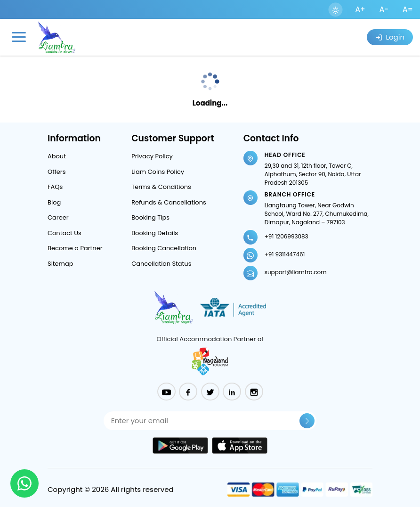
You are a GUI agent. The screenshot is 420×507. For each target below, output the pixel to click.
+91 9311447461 (285, 254)
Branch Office (290, 194)
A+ (360, 9)
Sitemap (61, 264)
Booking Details (155, 233)
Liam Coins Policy (158, 172)
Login (390, 37)
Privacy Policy (152, 156)
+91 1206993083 (287, 236)
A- (384, 9)
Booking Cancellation (164, 248)
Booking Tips (150, 217)
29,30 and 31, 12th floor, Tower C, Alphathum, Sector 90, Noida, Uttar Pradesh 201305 (313, 174)
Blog (54, 202)
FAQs (55, 187)
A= (408, 9)
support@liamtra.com (296, 272)
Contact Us (65, 233)
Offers (57, 172)
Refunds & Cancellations (169, 202)
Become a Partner (75, 248)
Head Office (285, 155)
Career (58, 217)
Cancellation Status (161, 264)
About (57, 156)
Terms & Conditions (161, 187)
